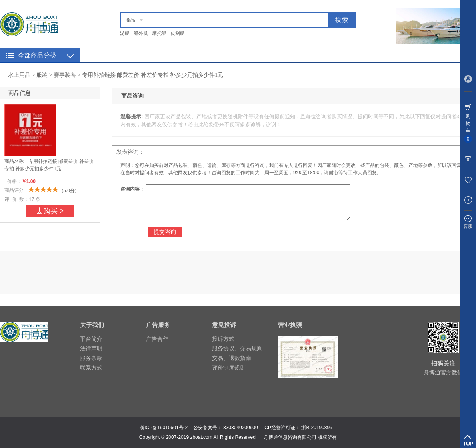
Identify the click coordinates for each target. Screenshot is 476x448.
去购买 (50, 211)
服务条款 (91, 358)
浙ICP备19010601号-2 (164, 428)
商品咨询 (132, 96)
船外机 (141, 33)
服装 (42, 75)
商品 (130, 20)
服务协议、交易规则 (237, 348)
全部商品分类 (37, 55)
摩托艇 (159, 33)
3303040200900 (241, 428)
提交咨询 (165, 232)
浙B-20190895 (317, 428)
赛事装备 (65, 75)
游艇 (125, 33)
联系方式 (91, 368)
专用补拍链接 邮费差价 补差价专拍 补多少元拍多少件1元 (153, 75)
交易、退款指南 (232, 358)
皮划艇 (178, 33)
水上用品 (19, 75)
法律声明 (91, 348)
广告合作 (157, 339)
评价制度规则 (229, 368)
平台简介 (91, 339)
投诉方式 (223, 339)
